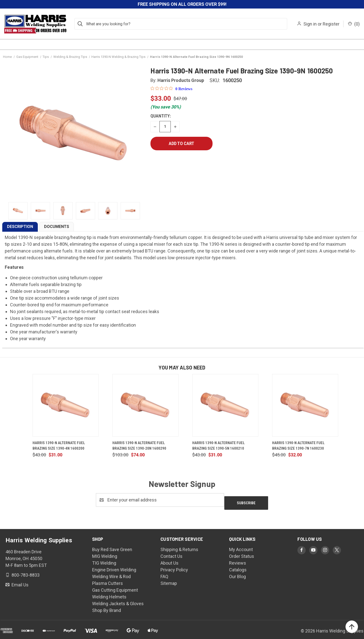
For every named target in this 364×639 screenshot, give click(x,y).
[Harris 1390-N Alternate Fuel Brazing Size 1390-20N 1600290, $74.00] (145, 405)
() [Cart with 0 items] (354, 24)
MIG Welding (105, 553)
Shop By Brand (107, 607)
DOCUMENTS (57, 227)
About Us (169, 560)
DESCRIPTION (20, 227)
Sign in (310, 24)
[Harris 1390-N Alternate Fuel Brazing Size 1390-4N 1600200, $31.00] (66, 405)
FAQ (164, 573)
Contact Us (171, 553)
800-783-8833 (25, 572)
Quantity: (161, 116)
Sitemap (169, 580)
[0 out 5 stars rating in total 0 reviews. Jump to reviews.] (171, 89)
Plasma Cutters (108, 580)
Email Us (20, 582)
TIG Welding (104, 560)
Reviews (238, 560)
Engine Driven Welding (114, 567)
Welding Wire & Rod (111, 573)
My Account (241, 546)
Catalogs (238, 567)
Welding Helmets (109, 594)
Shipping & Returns (179, 546)
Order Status (242, 553)
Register (331, 24)
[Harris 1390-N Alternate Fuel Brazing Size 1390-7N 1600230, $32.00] (305, 405)
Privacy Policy (174, 567)
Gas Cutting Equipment (115, 587)
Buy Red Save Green (112, 546)
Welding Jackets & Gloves (118, 601)
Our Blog (237, 573)
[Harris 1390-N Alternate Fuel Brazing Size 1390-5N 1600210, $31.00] (225, 405)
